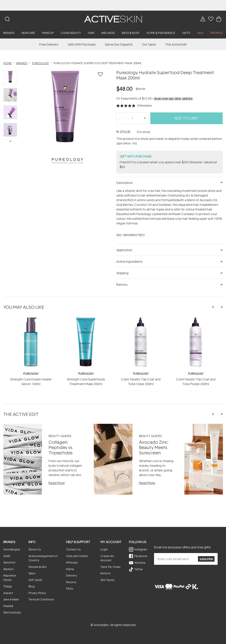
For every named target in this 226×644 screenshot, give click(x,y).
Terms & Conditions (41, 599)
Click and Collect (77, 556)
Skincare (28, 33)
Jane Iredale (11, 599)
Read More (57, 483)
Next (10, 141)
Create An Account (107, 558)
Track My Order (111, 567)
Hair (91, 33)
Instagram (141, 549)
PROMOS (217, 33)
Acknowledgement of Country (43, 558)
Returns (71, 582)
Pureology (31, 374)
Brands (9, 33)
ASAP (7, 556)
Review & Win (38, 567)
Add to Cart (186, 118)
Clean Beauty (71, 33)
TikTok (139, 569)
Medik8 (8, 606)
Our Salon (149, 44)
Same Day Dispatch (119, 44)
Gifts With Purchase (82, 44)
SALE (200, 33)
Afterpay (72, 562)
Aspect (8, 593)
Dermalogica (12, 549)
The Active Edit (176, 44)
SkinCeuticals (12, 612)
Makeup (48, 33)
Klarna (70, 569)
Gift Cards (35, 580)
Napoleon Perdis (10, 578)
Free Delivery (49, 44)
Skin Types (107, 580)
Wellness (108, 33)
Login (104, 549)
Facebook (141, 556)
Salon (32, 573)
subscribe (206, 559)
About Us (35, 549)
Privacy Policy (37, 593)
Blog (32, 586)
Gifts (186, 33)
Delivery (72, 575)
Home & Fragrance (161, 33)
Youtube (140, 563)
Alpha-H (8, 569)
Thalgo (8, 586)
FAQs (70, 588)
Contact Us (73, 549)
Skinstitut (9, 562)
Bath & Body (131, 33)
